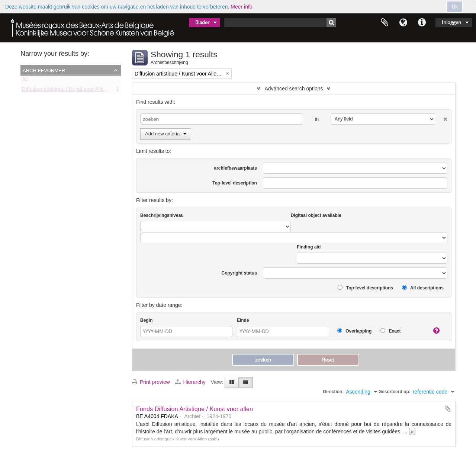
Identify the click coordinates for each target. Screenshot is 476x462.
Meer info (241, 7)
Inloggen (451, 22)
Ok (455, 7)
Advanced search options (294, 89)
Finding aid (309, 247)
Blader (202, 22)
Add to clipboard (448, 409)
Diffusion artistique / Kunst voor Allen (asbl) (72, 90)
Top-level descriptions (365, 288)
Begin (146, 320)
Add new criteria (166, 134)
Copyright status (239, 273)
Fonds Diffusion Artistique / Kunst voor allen (194, 409)
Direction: (333, 392)
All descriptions (423, 288)
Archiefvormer (44, 70)
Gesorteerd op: (395, 392)
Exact (390, 331)
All (25, 81)
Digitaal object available (316, 215)
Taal (403, 23)
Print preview (151, 382)
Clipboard (385, 23)
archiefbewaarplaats (235, 168)
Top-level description (235, 183)
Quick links (422, 23)
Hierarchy (191, 382)
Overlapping (354, 331)
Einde (243, 320)
